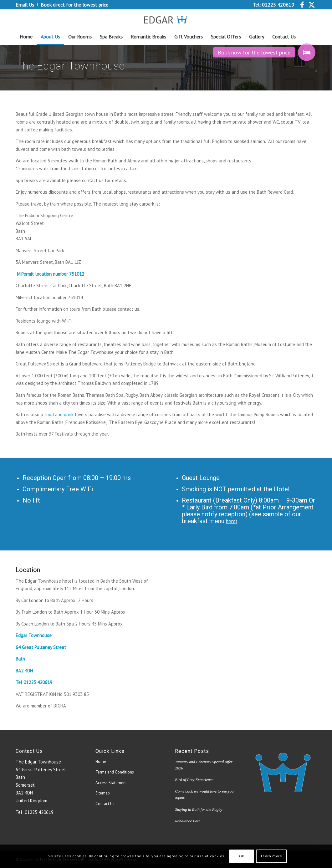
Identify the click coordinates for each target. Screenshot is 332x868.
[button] (307, 52)
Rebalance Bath (188, 821)
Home (101, 761)
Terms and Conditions (115, 772)
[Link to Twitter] (312, 5)
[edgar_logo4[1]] (166, 19)
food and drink (59, 414)
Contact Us (105, 804)
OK (242, 856)
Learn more (272, 856)
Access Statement (111, 783)
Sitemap (103, 793)
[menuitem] (27, 5)
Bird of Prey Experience (194, 780)
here (231, 521)
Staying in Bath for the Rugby (199, 809)
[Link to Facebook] (302, 5)
